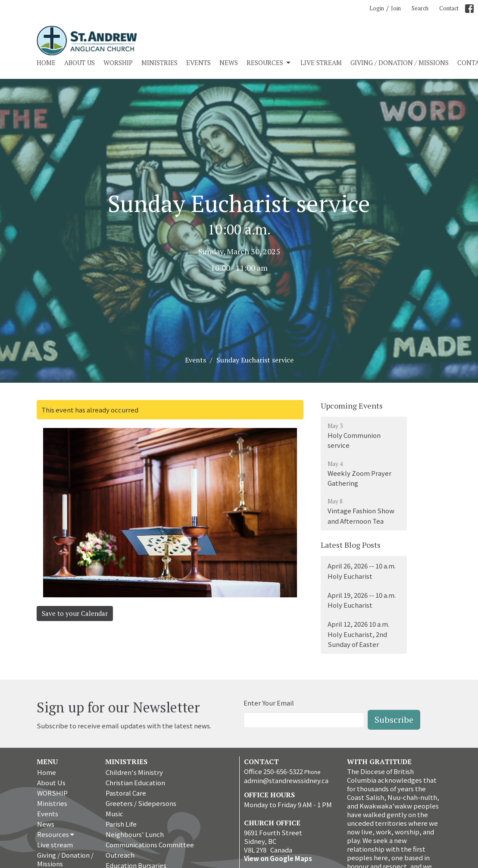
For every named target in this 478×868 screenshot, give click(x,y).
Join (396, 8)
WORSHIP (118, 62)
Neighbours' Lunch (135, 834)
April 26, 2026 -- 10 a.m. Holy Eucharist (362, 571)
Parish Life (121, 824)
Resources (269, 63)
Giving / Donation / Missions (400, 62)
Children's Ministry (134, 772)
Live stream (321, 62)
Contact (449, 8)
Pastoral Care (126, 793)
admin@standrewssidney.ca (286, 780)
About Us (80, 62)
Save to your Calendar (75, 613)
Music (114, 813)
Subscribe (394, 720)
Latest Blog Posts (351, 545)
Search (420, 8)
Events (198, 62)
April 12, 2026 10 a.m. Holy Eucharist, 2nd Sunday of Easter (358, 634)
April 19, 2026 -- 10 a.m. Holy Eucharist (362, 600)
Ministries (159, 62)
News (229, 62)
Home (46, 62)
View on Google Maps (278, 858)
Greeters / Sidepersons (141, 803)
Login (377, 8)
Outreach (120, 855)
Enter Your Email (269, 703)
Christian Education (135, 782)
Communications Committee (150, 845)
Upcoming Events (352, 406)
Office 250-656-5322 (273, 771)
